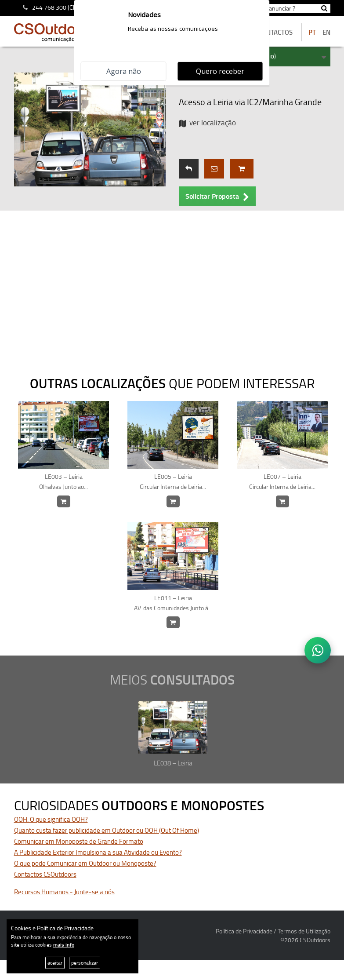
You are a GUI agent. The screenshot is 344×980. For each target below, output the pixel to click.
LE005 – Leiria (173, 482)
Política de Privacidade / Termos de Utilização (273, 931)
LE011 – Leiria (173, 603)
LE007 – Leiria (282, 482)
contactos (275, 32)
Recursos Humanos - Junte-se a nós (64, 892)
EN (326, 32)
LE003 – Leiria (64, 482)
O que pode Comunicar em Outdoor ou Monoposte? (85, 863)
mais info (64, 945)
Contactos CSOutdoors (45, 874)
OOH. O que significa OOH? (51, 819)
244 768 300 (49, 7)
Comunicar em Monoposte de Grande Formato (79, 841)
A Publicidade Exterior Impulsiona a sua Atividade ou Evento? (98, 852)
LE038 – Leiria (173, 763)
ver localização (213, 122)
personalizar (85, 963)
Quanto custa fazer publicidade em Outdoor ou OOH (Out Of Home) (107, 830)
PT (312, 32)
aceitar (55, 963)
